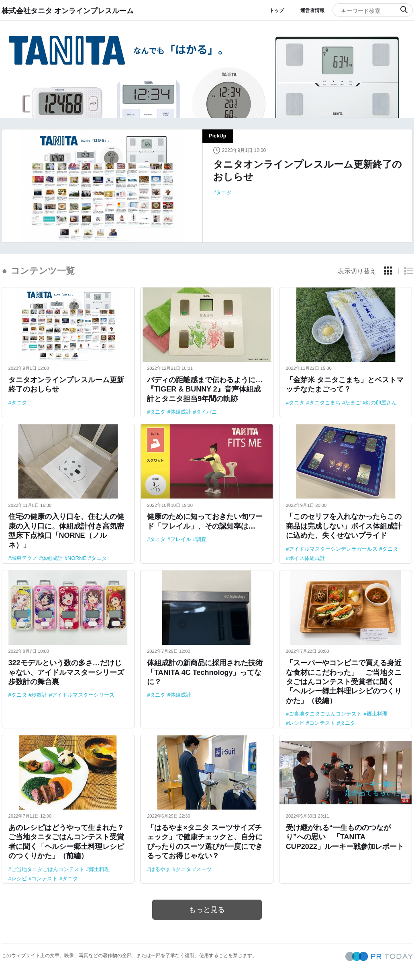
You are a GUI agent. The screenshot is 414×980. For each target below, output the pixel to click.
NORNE (77, 558)
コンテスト (322, 723)
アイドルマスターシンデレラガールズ (333, 549)
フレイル (181, 539)
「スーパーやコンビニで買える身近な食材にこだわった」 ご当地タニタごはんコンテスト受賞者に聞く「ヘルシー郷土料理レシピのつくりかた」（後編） (344, 682)
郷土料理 (377, 714)
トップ (277, 10)
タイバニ (206, 412)
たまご (353, 403)
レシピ (297, 723)
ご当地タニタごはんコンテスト (325, 714)
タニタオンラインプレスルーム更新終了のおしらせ (308, 170)
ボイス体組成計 (307, 558)
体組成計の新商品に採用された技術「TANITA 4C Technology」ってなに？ (205, 672)
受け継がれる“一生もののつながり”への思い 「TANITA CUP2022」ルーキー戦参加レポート (345, 837)
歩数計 (39, 695)
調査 (201, 539)
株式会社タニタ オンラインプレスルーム (68, 10)
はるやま (160, 869)
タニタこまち (325, 403)
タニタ (224, 192)
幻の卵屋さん (381, 403)
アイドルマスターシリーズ (83, 695)
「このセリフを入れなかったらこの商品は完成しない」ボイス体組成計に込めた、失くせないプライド (344, 526)
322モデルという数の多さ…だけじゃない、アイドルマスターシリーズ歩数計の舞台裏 (66, 672)
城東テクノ (24, 558)
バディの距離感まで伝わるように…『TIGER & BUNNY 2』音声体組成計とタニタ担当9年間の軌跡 (205, 389)
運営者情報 (312, 10)
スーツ (204, 869)
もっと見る (207, 910)
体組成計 (181, 412)
